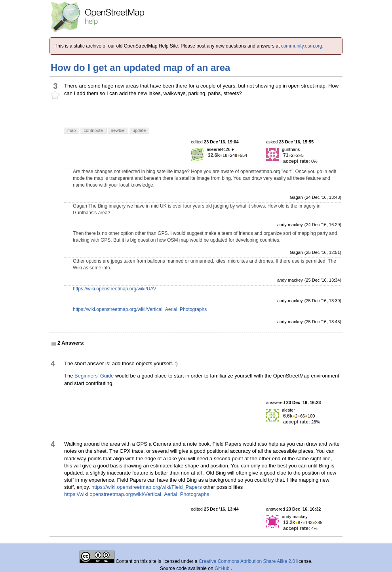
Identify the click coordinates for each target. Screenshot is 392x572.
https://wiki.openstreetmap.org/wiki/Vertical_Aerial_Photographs (140, 309)
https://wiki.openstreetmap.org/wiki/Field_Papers (147, 487)
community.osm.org (302, 46)
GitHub (223, 568)
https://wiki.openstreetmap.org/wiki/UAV (115, 289)
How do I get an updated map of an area (140, 68)
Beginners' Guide (94, 376)
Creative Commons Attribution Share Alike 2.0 (247, 561)
